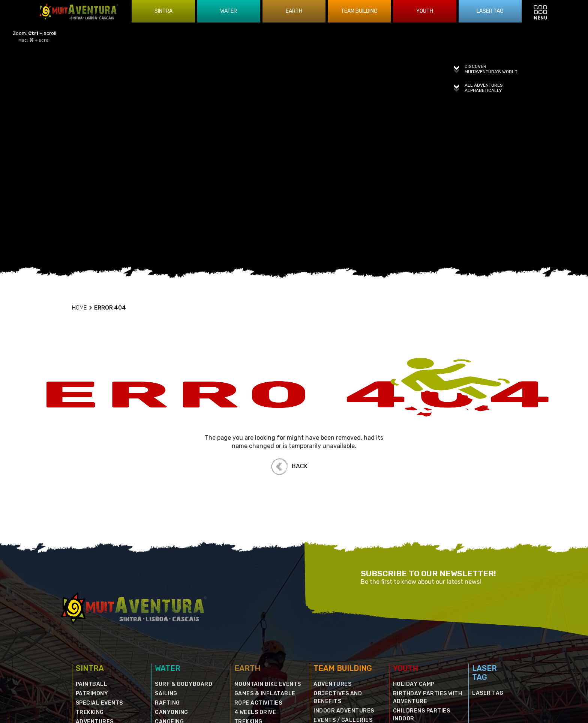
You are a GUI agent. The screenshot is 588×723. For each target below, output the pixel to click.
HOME (82, 277)
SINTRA (90, 637)
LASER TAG (484, 642)
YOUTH (406, 637)
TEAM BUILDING (343, 637)
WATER (168, 637)
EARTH (247, 637)
